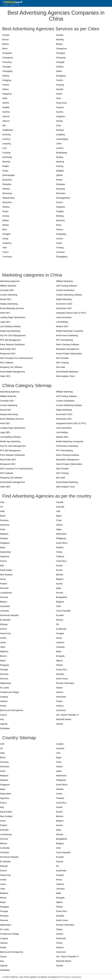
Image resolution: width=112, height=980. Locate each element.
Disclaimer (76, 977)
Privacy (66, 977)
